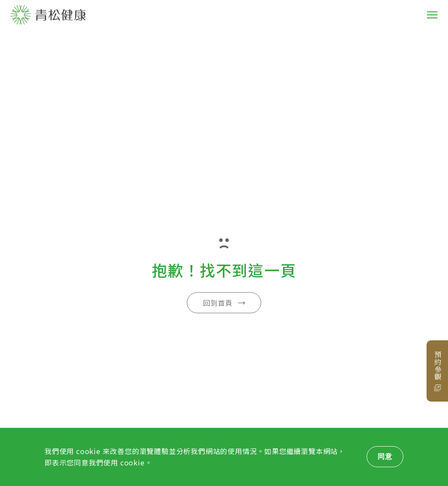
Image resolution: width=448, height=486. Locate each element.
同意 (385, 456)
